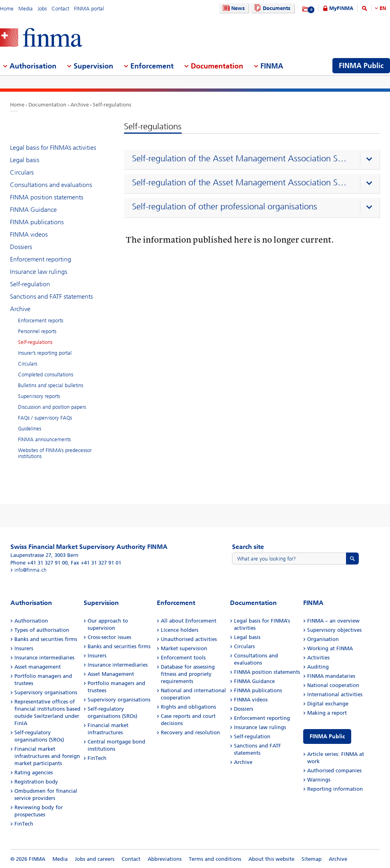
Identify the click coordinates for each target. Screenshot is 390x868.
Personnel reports (37, 331)
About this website (271, 859)
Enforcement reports (41, 320)
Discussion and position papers (52, 407)
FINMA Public (327, 736)
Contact (60, 9)
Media (26, 9)
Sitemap (312, 859)
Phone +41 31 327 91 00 (39, 563)
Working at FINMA (330, 648)
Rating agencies (34, 773)
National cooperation (333, 685)
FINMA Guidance (33, 210)
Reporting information (335, 789)
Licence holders (180, 630)
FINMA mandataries (331, 676)
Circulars (22, 172)
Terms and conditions (215, 859)
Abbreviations (165, 859)
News (233, 8)
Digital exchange (328, 704)
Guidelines (30, 429)
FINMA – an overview (333, 621)
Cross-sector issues (109, 637)
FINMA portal (89, 9)
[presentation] (254, 160)
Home (7, 9)
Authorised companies (334, 771)
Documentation (47, 105)
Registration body (36, 782)
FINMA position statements (47, 197)
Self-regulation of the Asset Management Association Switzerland (242, 159)
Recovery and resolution (190, 732)
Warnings (319, 780)
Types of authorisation (42, 630)
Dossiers (21, 247)
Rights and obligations (188, 707)
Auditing (318, 667)
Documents (271, 8)
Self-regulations (112, 105)
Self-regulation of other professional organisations (225, 207)
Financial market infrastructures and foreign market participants (47, 756)
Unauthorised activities (189, 639)
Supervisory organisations (46, 692)
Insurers (24, 648)
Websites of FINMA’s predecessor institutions (55, 453)
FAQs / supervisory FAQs (45, 418)
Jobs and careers (95, 859)
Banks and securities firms (46, 639)
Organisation (323, 639)
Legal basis (25, 160)
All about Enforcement (189, 621)
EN (383, 8)
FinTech (24, 824)
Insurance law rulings (39, 272)
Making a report (327, 713)
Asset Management (111, 674)
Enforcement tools (183, 658)
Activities (318, 658)
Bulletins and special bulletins (51, 385)
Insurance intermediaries (44, 658)
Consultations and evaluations (51, 185)
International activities (335, 694)
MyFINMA (341, 8)
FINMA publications (37, 222)
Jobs (42, 9)
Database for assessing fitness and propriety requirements (188, 674)
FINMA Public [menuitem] (361, 66)
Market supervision (184, 648)
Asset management (38, 667)
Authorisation (31, 621)
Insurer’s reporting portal (45, 353)
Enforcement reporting (41, 259)
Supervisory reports (39, 396)
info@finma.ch (30, 570)
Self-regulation (30, 284)
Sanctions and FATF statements (51, 296)
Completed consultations (46, 375)
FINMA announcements (44, 439)
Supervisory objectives (334, 630)
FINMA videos (29, 234)
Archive (80, 105)
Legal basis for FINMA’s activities (53, 148)
